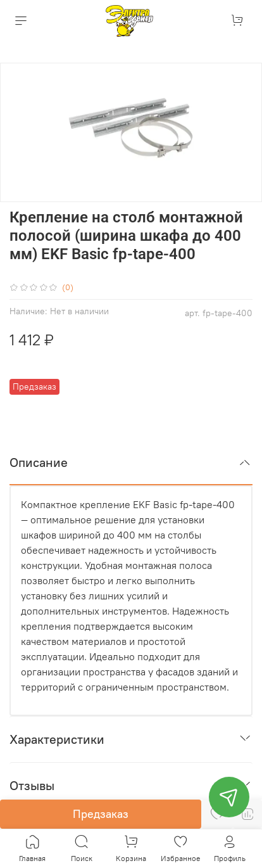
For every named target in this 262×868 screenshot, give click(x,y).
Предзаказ (101, 814)
